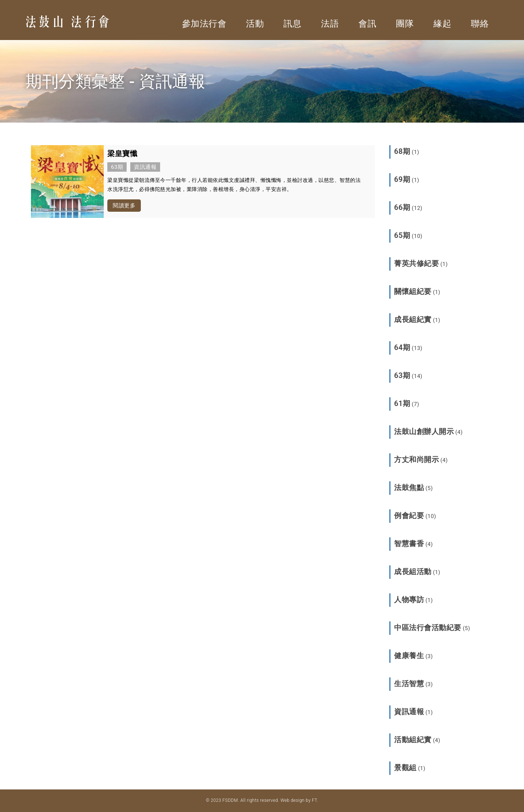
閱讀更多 (124, 206)
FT (314, 800)
